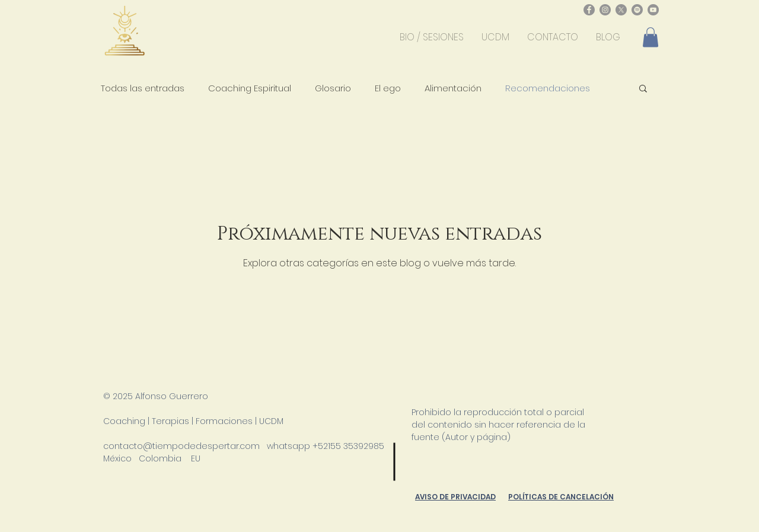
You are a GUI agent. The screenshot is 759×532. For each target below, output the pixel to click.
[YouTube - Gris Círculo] (653, 10)
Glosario (333, 88)
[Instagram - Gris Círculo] (605, 10)
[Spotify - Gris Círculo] (637, 10)
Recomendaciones (548, 88)
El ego (388, 88)
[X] (621, 10)
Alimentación (453, 88)
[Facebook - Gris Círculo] (589, 10)
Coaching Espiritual (250, 88)
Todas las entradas (143, 88)
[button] (650, 37)
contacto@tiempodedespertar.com (181, 446)
